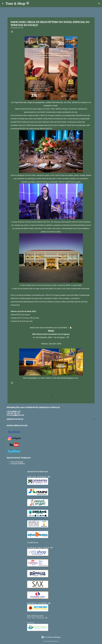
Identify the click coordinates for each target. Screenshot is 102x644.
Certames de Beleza (18, 464)
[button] (12, 32)
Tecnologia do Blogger (51, 637)
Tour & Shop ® (17, 4)
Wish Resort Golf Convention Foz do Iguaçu (51, 334)
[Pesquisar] (32, 4)
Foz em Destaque (17, 462)
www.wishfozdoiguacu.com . (68, 378)
